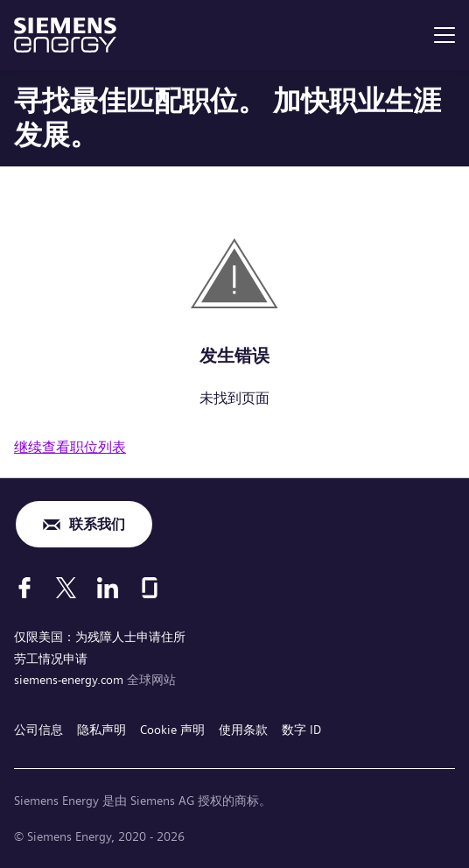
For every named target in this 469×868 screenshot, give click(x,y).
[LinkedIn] (108, 588)
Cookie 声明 (172, 730)
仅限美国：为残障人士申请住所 (100, 637)
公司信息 (38, 730)
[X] (66, 588)
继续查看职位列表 (70, 447)
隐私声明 (101, 730)
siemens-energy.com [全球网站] (70, 680)
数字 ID (301, 730)
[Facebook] (24, 588)
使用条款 (243, 730)
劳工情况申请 (51, 659)
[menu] (444, 35)
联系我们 (97, 524)
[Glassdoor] (150, 588)
